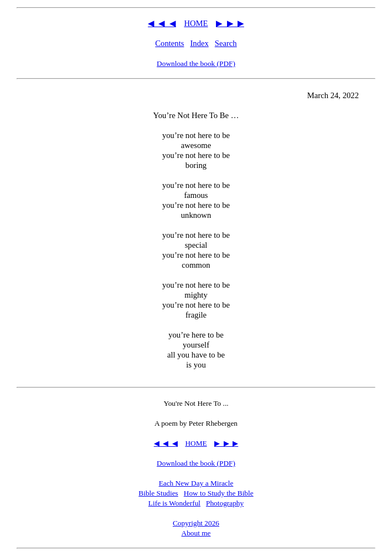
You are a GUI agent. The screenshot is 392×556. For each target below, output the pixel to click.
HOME (196, 23)
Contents (169, 43)
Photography (225, 503)
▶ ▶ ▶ (230, 23)
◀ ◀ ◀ (162, 23)
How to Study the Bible (219, 493)
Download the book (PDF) (196, 63)
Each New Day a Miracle (196, 483)
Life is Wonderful (174, 503)
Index (199, 43)
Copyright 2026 (196, 523)
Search (226, 43)
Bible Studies (158, 493)
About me (196, 533)
